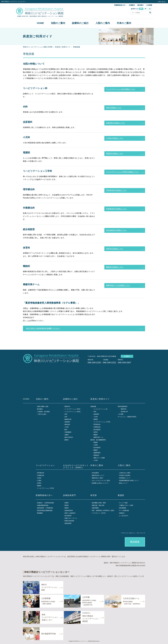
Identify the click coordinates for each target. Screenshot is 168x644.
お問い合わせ (162, 2)
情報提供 (96, 455)
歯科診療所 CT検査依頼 (45, 508)
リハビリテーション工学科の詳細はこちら (122, 172)
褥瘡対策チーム (98, 437)
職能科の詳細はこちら (115, 267)
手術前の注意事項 (125, 475)
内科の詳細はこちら (114, 108)
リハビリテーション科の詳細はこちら (121, 89)
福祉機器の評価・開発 (99, 503)
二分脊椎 (121, 414)
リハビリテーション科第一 (73, 409)
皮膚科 (67, 435)
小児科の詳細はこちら (115, 138)
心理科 (96, 445)
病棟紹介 (122, 513)
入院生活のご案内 (125, 473)
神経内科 (67, 424)
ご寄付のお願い (42, 414)
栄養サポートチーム (71, 518)
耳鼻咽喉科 (68, 432)
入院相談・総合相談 (43, 412)
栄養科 (67, 503)
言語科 (39, 478)
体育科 (96, 432)
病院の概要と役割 (43, 406)
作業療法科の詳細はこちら (116, 209)
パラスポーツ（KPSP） (99, 513)
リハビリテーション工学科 (102, 422)
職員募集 (40, 513)
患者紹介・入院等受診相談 (46, 503)
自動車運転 (95, 508)
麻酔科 (67, 440)
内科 (66, 414)
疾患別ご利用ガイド (63, 47)
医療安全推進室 (69, 521)
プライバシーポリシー (128, 533)
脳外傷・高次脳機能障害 (98, 440)
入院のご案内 (103, 23)
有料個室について (125, 478)
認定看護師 (123, 508)
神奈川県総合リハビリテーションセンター (13, 1)
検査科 (67, 508)
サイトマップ (141, 533)
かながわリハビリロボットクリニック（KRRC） (76, 466)
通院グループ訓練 (99, 458)
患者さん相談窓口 (70, 513)
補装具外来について (98, 475)
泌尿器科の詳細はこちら (115, 123)
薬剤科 (67, 505)
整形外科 (67, 406)
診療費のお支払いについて (100, 483)
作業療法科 (97, 427)
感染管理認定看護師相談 (45, 510)
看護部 (96, 419)
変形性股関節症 (123, 406)
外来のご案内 (124, 23)
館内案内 (140, 5)
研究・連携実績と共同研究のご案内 (103, 510)
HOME (40, 23)
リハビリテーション (45, 465)
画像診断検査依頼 (43, 505)
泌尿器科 (67, 422)
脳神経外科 (68, 419)
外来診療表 (95, 473)
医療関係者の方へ (120, 5)
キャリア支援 (123, 503)
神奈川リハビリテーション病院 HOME (38, 47)
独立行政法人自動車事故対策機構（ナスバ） (43, 328)
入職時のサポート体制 (126, 505)
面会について (123, 483)
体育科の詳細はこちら (115, 249)
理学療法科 (97, 424)
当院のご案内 (58, 23)
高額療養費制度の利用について (129, 481)
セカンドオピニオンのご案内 (101, 481)
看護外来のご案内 (97, 478)
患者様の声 (124, 412)
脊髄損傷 (93, 406)
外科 (66, 417)
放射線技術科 (69, 510)
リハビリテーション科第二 (73, 412)
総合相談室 (97, 430)
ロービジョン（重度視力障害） (127, 417)
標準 (141, 9)
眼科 (66, 430)
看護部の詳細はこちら (115, 154)
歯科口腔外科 (69, 437)
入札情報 (149, 5)
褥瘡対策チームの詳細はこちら (118, 285)
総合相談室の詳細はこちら (116, 230)
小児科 (67, 427)
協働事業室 (97, 453)
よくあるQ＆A (124, 516)
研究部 (94, 495)
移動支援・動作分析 (98, 505)
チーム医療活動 (124, 510)
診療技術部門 (69, 495)
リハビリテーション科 (100, 409)
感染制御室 (68, 523)
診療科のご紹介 (80, 23)
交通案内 (132, 5)
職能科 (96, 435)
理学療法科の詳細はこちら (116, 190)
